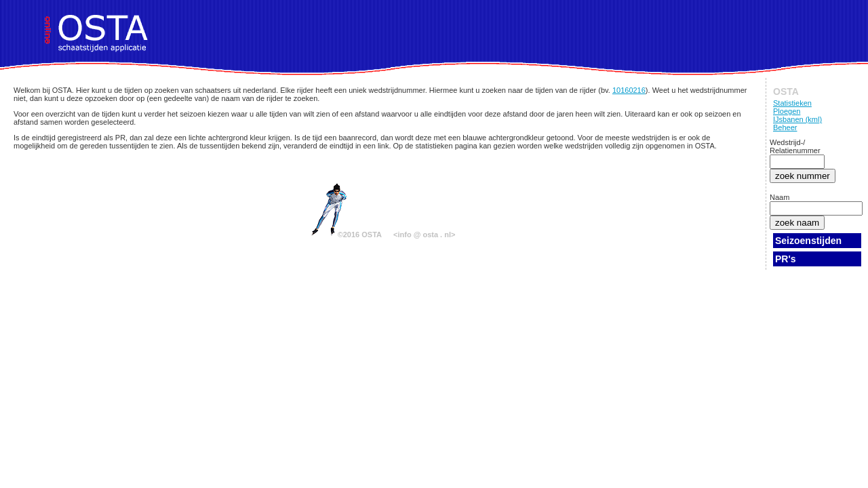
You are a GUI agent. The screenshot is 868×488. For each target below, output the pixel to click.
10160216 (629, 90)
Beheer (785, 127)
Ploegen (787, 111)
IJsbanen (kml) (797, 119)
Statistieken (792, 103)
